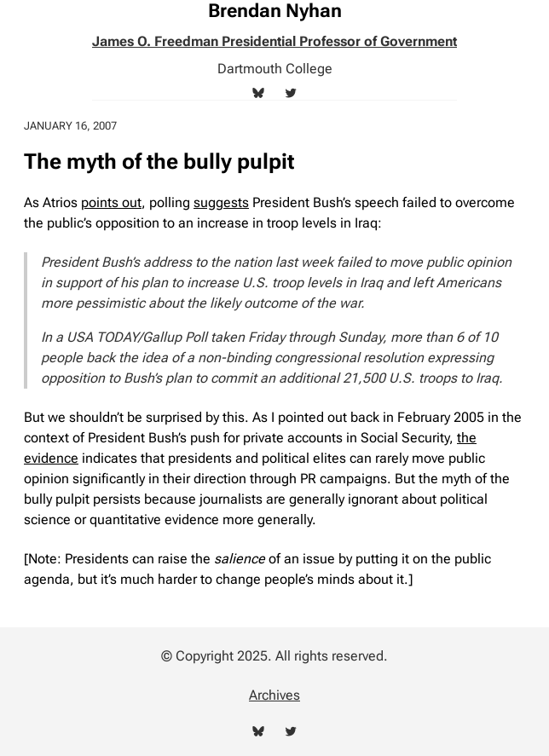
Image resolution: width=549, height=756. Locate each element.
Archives (274, 695)
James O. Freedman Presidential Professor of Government (274, 41)
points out (111, 202)
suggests (221, 202)
